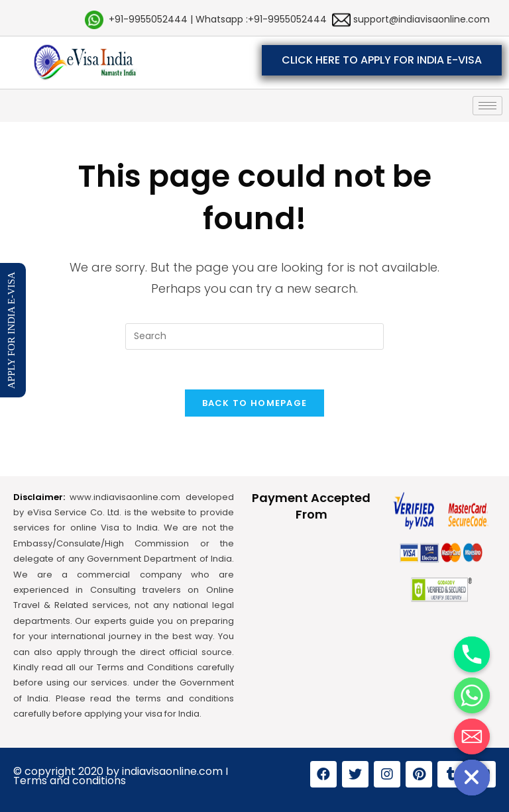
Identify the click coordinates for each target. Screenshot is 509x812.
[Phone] (472, 654)
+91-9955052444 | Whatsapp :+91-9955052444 (218, 19)
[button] (382, 60)
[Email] (472, 736)
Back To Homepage (255, 403)
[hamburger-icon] (487, 106)
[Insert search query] (254, 336)
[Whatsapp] (472, 695)
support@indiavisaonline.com (420, 19)
